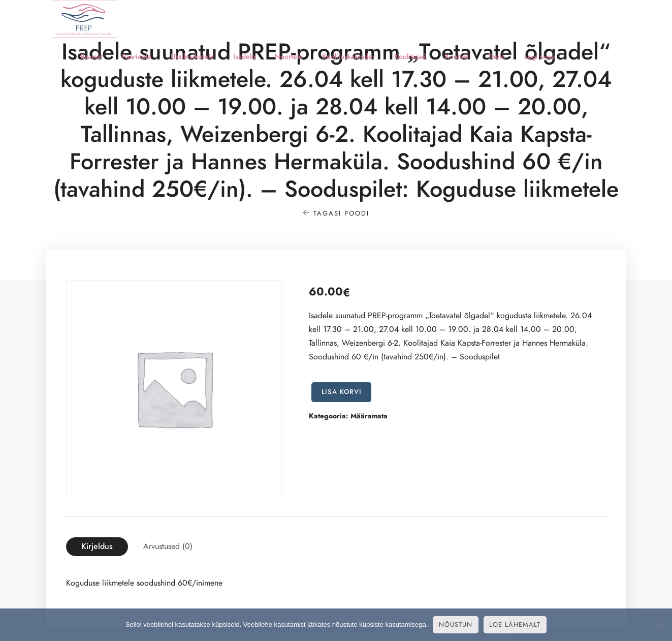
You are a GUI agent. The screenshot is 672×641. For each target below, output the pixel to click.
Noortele (289, 57)
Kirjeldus (97, 546)
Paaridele (137, 57)
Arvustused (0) (168, 546)
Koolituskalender (348, 57)
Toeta (497, 57)
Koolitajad (410, 57)
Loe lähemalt (515, 625)
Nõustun (456, 625)
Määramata (369, 416)
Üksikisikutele (192, 57)
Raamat (91, 57)
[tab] (97, 547)
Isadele (244, 57)
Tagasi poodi (336, 213)
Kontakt (457, 57)
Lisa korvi (342, 392)
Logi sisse (540, 57)
